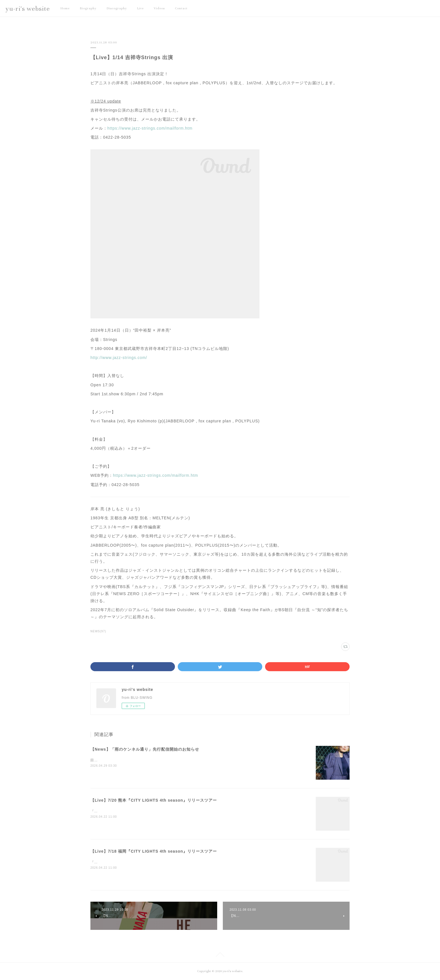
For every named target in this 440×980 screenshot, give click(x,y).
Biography (88, 8)
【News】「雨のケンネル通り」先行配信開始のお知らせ (145, 749)
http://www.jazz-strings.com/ (119, 358)
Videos (159, 8)
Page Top (220, 955)
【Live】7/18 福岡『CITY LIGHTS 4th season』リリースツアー (154, 851)
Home (65, 8)
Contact (181, 8)
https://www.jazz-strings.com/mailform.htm (150, 128)
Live (140, 8)
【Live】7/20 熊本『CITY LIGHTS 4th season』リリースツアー (154, 800)
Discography (117, 8)
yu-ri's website (28, 9)
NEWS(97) (98, 631)
